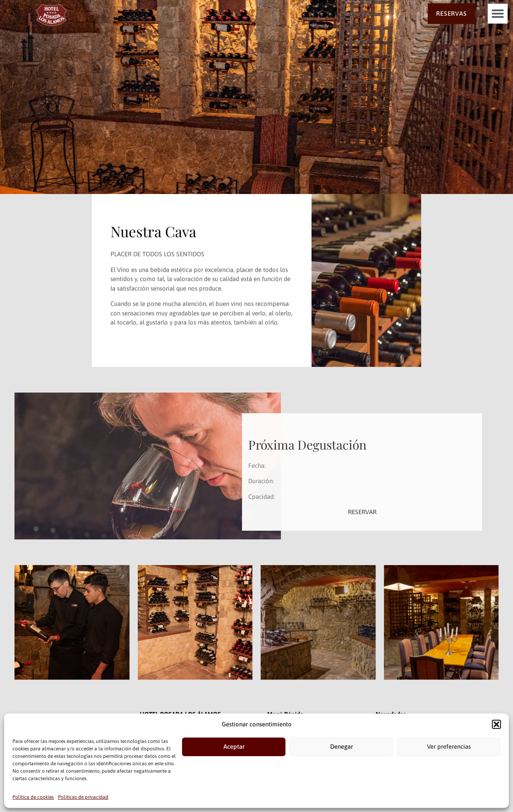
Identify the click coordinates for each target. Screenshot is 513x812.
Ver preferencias (449, 746)
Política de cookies (33, 797)
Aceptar (234, 746)
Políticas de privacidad (83, 797)
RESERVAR (362, 548)
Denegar (342, 746)
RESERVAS (451, 13)
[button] (496, 724)
